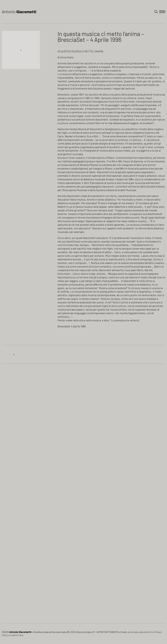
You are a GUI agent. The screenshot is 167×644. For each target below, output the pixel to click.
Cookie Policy (17, 635)
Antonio (19, 12)
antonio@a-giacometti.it (140, 632)
